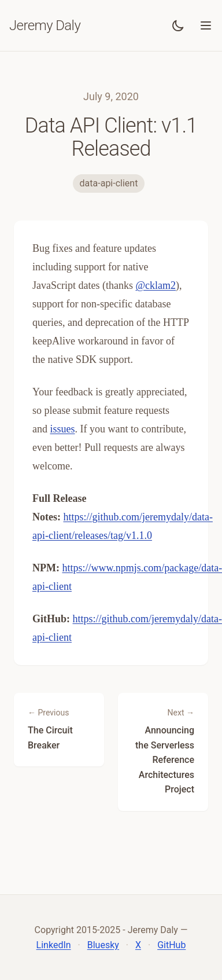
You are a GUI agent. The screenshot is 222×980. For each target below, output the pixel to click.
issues (63, 429)
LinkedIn (54, 945)
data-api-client (109, 183)
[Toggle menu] (206, 25)
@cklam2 (156, 285)
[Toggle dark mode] (178, 25)
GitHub (171, 945)
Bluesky (103, 945)
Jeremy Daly (45, 25)
